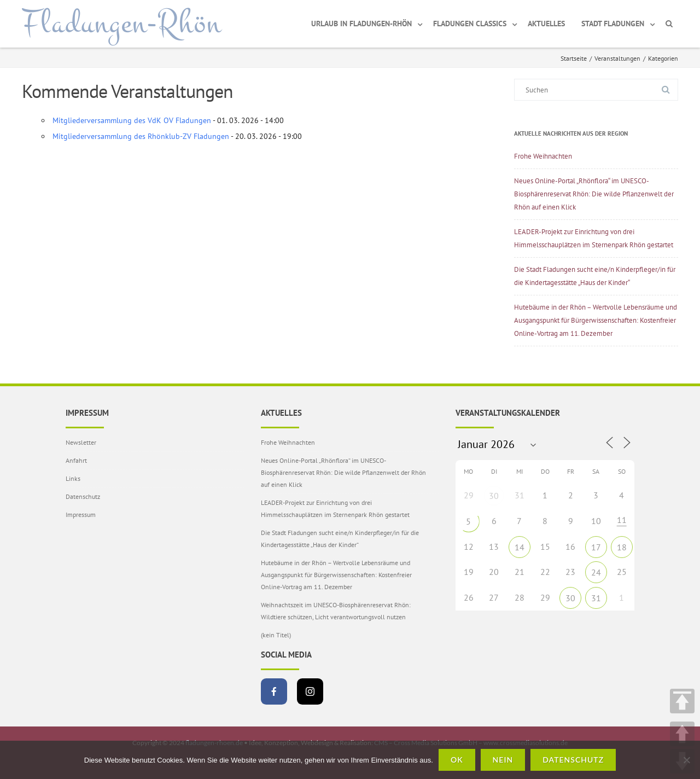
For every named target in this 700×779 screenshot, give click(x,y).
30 (494, 496)
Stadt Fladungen (613, 24)
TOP (682, 701)
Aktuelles (546, 24)
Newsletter (81, 442)
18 (622, 547)
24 (596, 572)
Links (73, 478)
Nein (503, 760)
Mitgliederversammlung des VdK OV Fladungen (132, 120)
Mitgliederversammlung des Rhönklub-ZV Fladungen (141, 136)
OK (457, 760)
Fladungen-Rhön (122, 24)
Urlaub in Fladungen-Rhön (361, 24)
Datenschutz (83, 496)
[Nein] (686, 760)
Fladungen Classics (470, 24)
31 (596, 598)
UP (682, 734)
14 (520, 547)
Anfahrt (76, 460)
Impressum (81, 515)
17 (596, 547)
